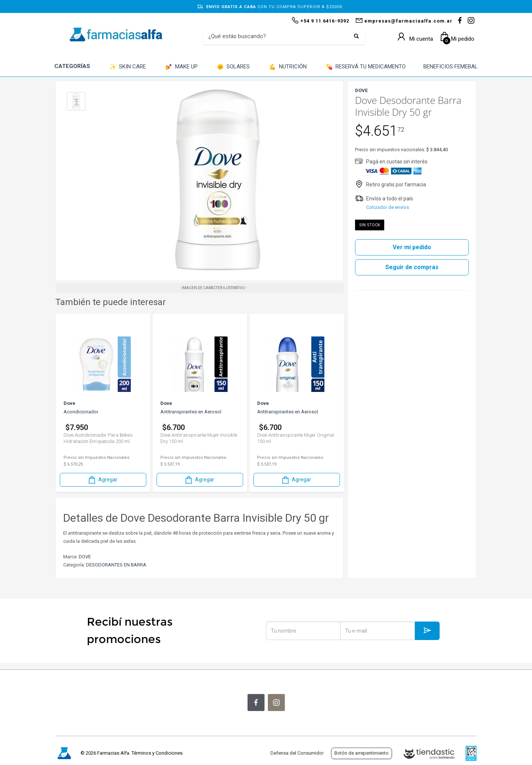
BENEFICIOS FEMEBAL (451, 67)
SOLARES (233, 67)
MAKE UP (181, 67)
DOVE (85, 557)
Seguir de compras (412, 267)
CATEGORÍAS (72, 66)
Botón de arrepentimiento (362, 753)
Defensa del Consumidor (297, 753)
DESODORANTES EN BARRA (116, 565)
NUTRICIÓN (288, 67)
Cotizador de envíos (388, 207)
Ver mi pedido (412, 247)
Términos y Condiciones (157, 753)
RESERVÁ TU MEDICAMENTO (366, 67)
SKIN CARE (128, 67)
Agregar (102, 480)
